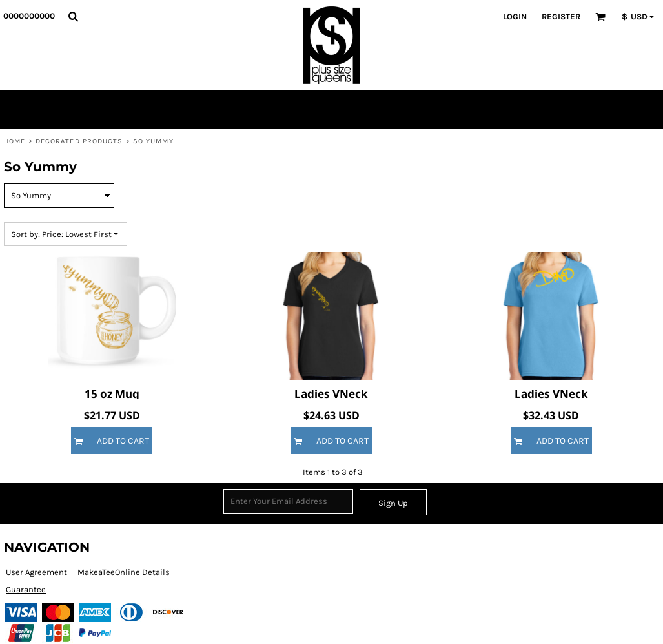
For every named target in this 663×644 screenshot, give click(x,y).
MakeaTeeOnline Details (124, 572)
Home (15, 141)
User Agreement (36, 572)
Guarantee (26, 589)
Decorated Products (79, 141)
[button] (73, 16)
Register (561, 16)
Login (515, 16)
